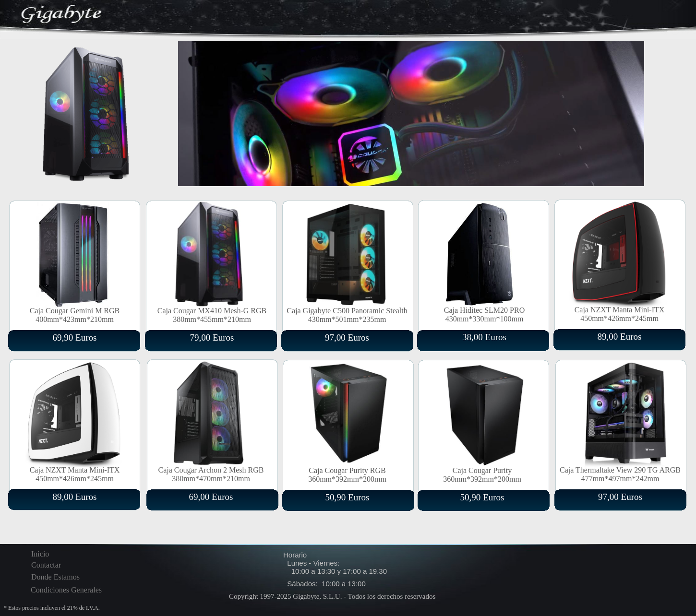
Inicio (40, 554)
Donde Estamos (55, 577)
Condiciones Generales (66, 590)
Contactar (46, 565)
